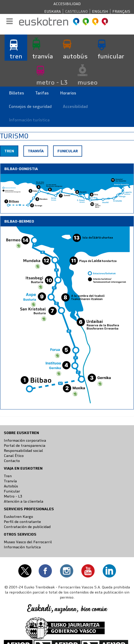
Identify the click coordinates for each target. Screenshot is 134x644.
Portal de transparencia (25, 445)
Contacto (12, 461)
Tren (11, 152)
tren (16, 56)
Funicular (68, 151)
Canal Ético (14, 456)
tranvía (43, 56)
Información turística (29, 120)
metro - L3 (52, 82)
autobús (75, 56)
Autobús (11, 486)
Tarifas (42, 93)
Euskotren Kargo (18, 517)
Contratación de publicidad (27, 527)
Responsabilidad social (23, 451)
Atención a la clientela (24, 501)
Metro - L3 (13, 496)
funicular (111, 56)
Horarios (68, 93)
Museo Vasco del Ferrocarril (28, 542)
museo (88, 82)
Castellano (76, 11)
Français (121, 11)
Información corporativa (25, 440)
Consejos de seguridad (30, 106)
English (100, 11)
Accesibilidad (67, 4)
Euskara (53, 11)
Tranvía (36, 151)
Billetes (17, 93)
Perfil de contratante (22, 522)
